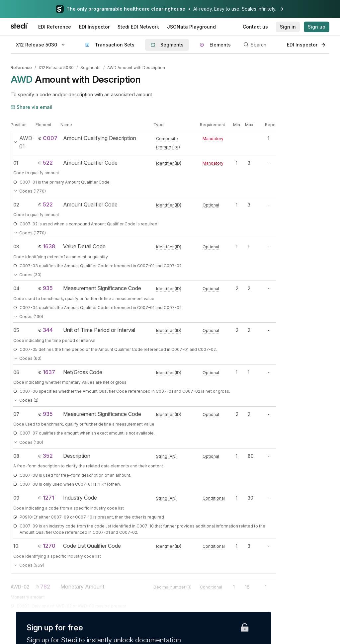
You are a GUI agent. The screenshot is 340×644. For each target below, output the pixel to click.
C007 (48, 138)
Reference (21, 68)
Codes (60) (27, 358)
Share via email (32, 107)
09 (16, 498)
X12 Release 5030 (56, 68)
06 (16, 372)
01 (16, 163)
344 (45, 330)
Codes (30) (27, 275)
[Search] (261, 45)
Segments (90, 68)
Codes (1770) (30, 191)
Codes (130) (28, 317)
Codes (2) (26, 400)
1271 (46, 498)
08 (16, 456)
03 (16, 246)
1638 (47, 246)
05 (16, 330)
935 (45, 288)
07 (16, 414)
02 (16, 205)
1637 (47, 372)
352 (45, 456)
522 (45, 163)
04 (16, 288)
